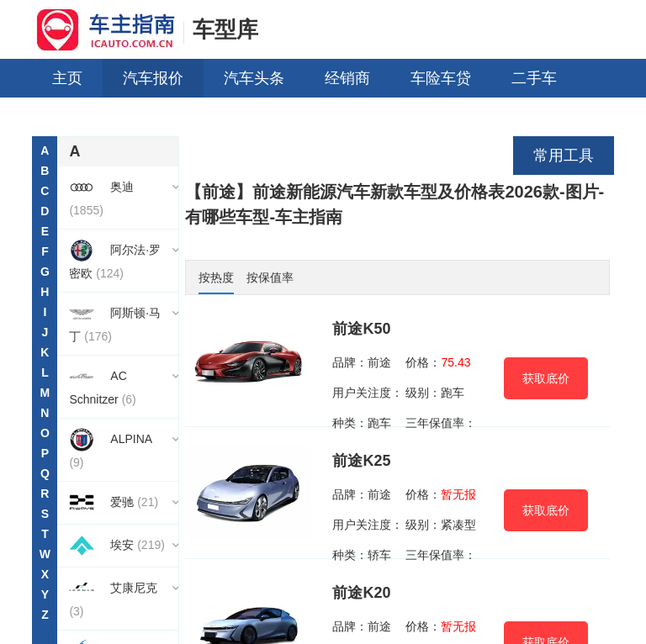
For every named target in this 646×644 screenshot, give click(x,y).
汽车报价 (153, 78)
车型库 (225, 29)
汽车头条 (254, 78)
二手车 (534, 78)
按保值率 (270, 277)
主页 (67, 78)
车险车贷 (441, 78)
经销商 (347, 78)
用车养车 (82, 117)
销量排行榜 (408, 117)
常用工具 (564, 156)
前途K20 (361, 593)
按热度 (216, 277)
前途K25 (361, 461)
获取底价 (546, 378)
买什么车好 (191, 117)
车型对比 (299, 117)
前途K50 (361, 329)
